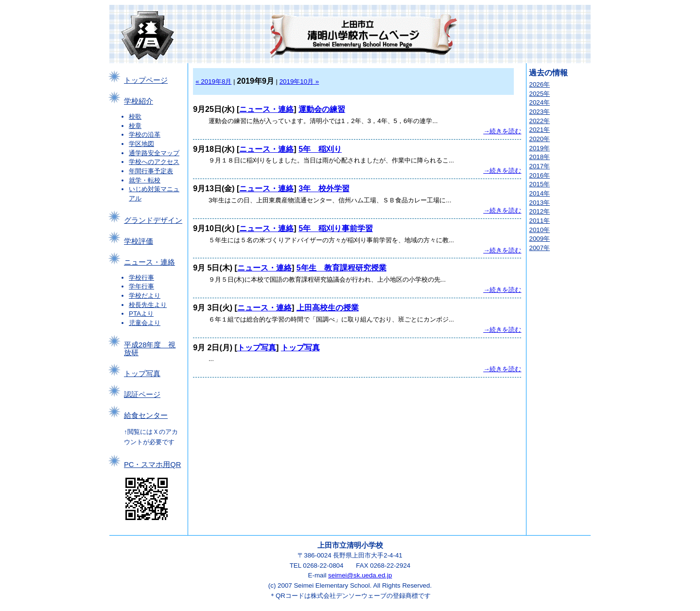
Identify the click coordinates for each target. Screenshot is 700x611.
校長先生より (148, 305)
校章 (135, 126)
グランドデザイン (153, 220)
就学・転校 (145, 180)
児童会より (145, 323)
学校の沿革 (145, 135)
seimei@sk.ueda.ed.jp (360, 575)
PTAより (141, 314)
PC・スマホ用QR (152, 465)
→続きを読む (502, 131)
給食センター (146, 415)
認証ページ (142, 395)
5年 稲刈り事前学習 (336, 228)
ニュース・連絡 (149, 262)
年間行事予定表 (151, 171)
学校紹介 (139, 101)
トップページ (146, 80)
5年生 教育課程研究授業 (341, 268)
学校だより (145, 296)
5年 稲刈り (320, 149)
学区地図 (141, 144)
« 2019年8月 (213, 81)
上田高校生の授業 (328, 308)
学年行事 (141, 286)
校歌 (135, 117)
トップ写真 (142, 374)
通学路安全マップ (154, 153)
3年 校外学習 (324, 189)
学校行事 (141, 278)
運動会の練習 (322, 109)
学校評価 (139, 241)
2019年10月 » (299, 81)
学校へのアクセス (154, 162)
